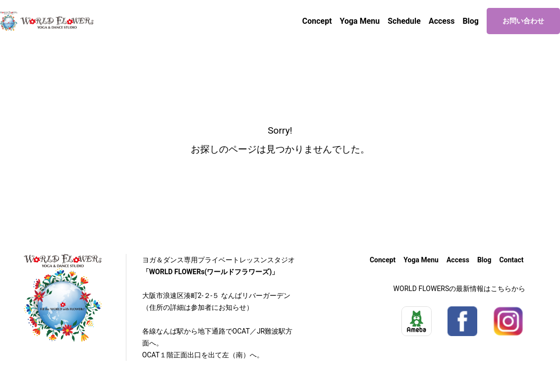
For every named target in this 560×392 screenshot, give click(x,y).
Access (442, 21)
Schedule (404, 21)
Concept (317, 21)
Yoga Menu (360, 21)
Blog (471, 21)
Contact (511, 260)
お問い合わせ (523, 21)
